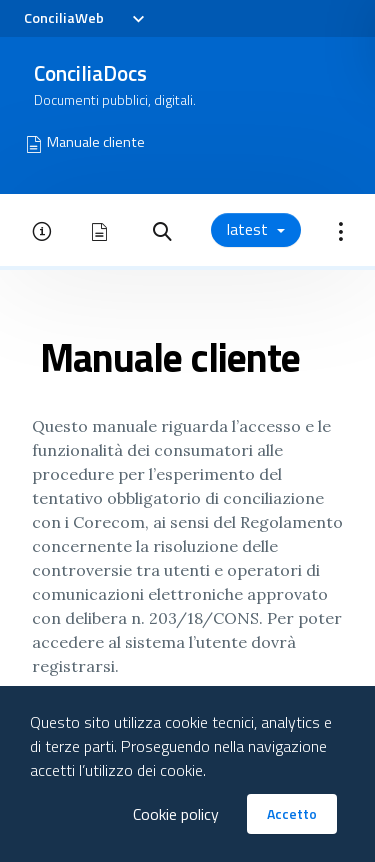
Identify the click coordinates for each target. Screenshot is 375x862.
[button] (162, 230)
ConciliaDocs (90, 73)
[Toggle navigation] (137, 19)
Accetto (292, 813)
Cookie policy (176, 814)
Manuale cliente (96, 142)
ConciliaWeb (64, 18)
